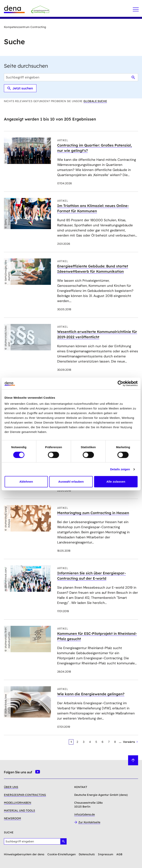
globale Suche (95, 101)
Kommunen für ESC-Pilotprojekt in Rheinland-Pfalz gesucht (97, 636)
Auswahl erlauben (71, 482)
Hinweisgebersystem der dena (24, 854)
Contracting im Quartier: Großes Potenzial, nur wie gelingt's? (95, 148)
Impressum (106, 854)
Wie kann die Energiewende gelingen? (91, 694)
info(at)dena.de (85, 814)
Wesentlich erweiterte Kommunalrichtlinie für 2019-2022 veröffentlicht (97, 334)
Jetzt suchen (20, 88)
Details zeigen (120, 469)
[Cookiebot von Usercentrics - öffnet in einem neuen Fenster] (120, 383)
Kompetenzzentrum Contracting (25, 27)
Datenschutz (87, 854)
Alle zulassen (116, 482)
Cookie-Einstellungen (62, 854)
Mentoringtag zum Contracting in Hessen (93, 513)
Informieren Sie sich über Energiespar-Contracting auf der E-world (91, 576)
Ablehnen (26, 482)
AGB (119, 854)
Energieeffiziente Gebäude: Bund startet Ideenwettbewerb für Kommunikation (93, 269)
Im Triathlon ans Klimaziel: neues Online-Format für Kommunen (93, 208)
